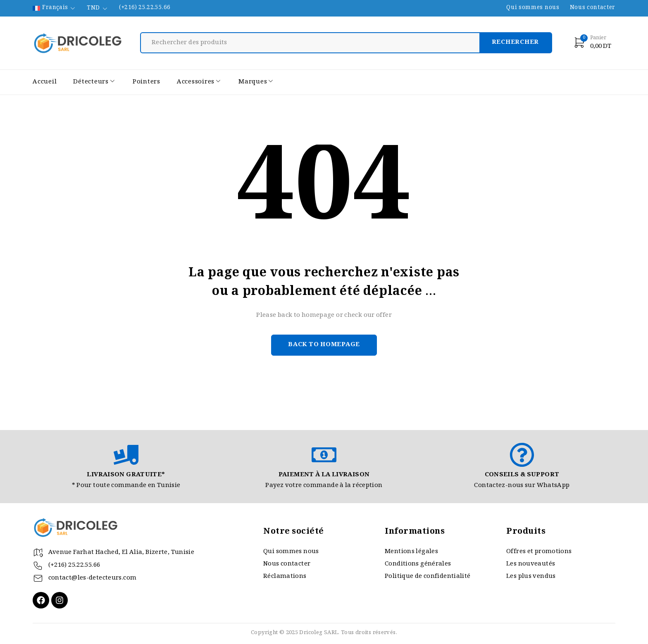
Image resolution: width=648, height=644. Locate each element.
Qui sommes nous (533, 8)
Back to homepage (324, 345)
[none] (55, 8)
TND (93, 8)
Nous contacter (593, 8)
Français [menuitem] (55, 8)
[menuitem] (55, 8)
